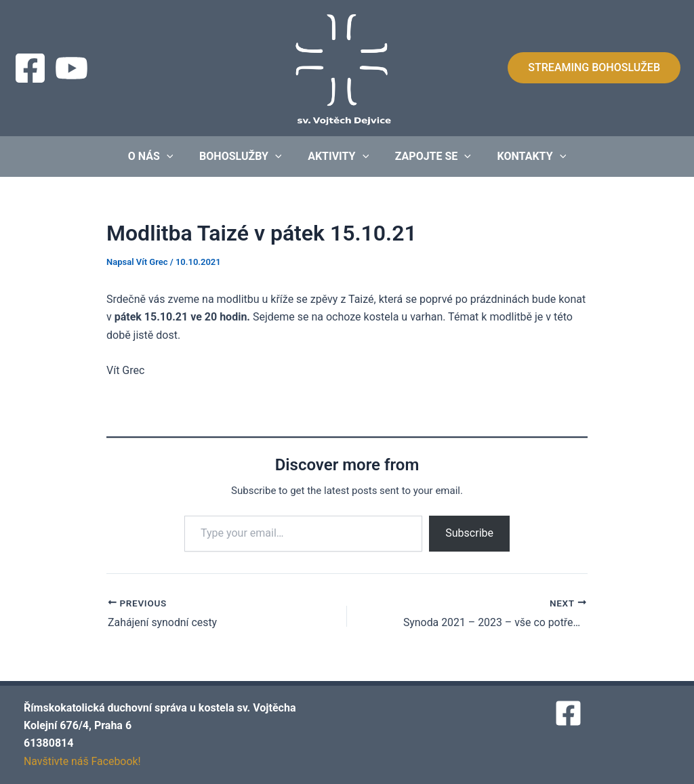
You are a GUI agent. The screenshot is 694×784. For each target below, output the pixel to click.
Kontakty (523, 157)
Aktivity (338, 157)
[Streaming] (72, 68)
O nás (160, 157)
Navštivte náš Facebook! (83, 761)
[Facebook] (30, 68)
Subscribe (469, 533)
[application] (176, 157)
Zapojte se (428, 157)
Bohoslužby (245, 157)
